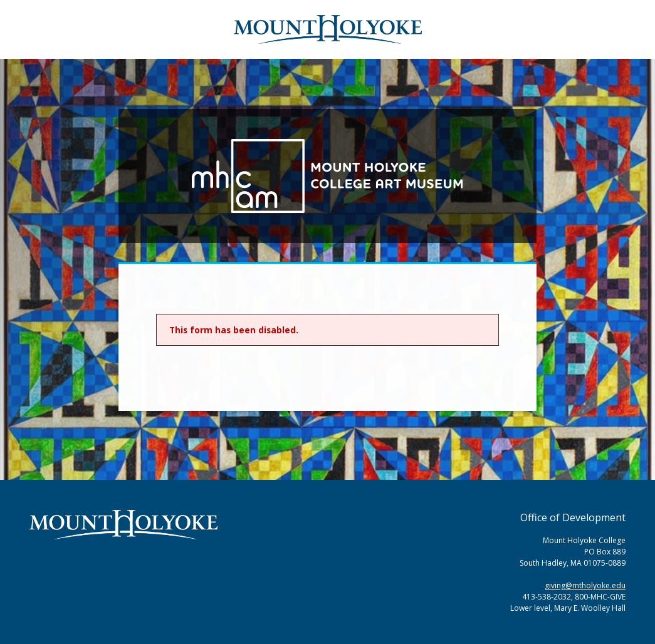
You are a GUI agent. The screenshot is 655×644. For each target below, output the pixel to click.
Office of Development (573, 517)
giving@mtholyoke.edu (585, 585)
